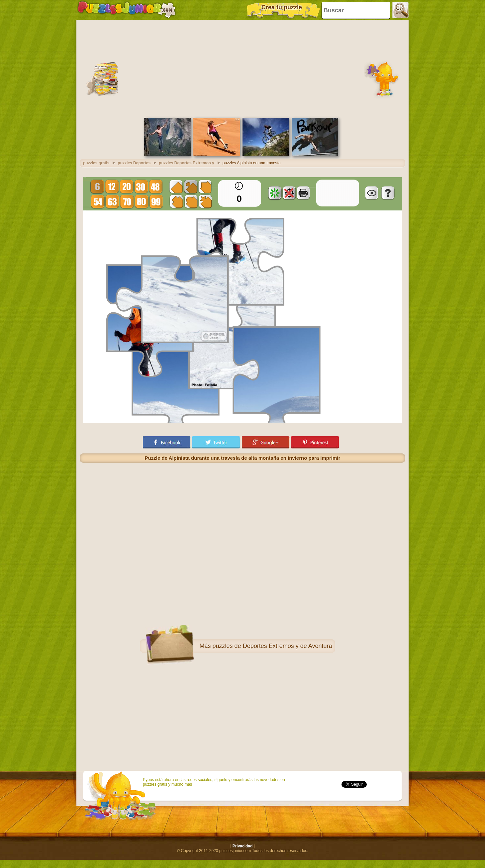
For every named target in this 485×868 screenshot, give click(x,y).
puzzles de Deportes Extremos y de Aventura (272, 646)
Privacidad (243, 846)
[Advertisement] (242, 68)
